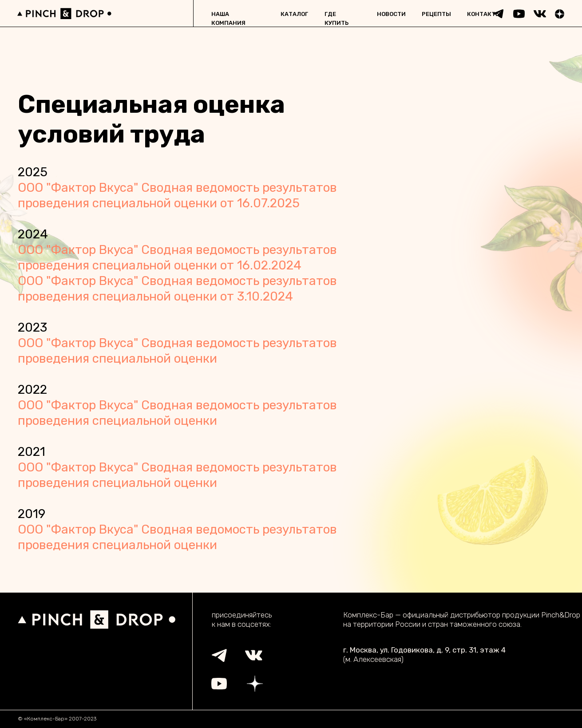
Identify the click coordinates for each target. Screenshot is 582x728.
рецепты (436, 14)
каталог (294, 14)
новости (391, 14)
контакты (484, 14)
